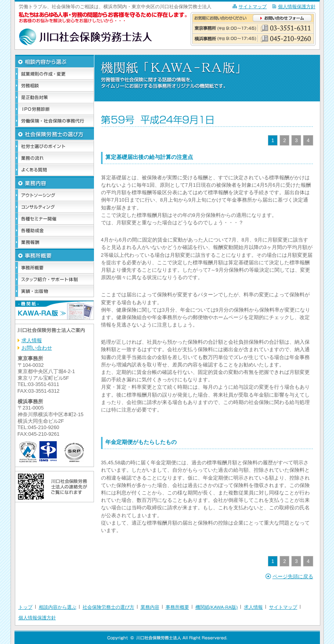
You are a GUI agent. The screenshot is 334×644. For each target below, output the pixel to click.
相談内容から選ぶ (58, 607)
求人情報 (32, 340)
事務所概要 (177, 607)
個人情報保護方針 (297, 7)
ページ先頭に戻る (293, 576)
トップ (25, 607)
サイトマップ (253, 7)
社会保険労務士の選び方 (108, 607)
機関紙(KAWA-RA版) (217, 607)
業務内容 (150, 607)
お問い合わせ (37, 348)
